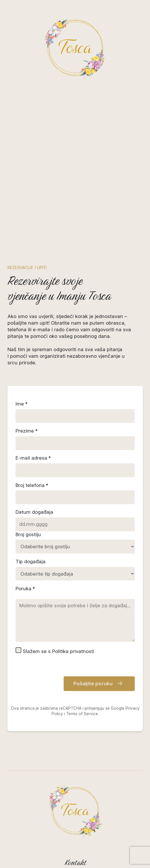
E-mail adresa (31, 458)
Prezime (25, 431)
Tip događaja (31, 561)
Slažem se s (55, 650)
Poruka (23, 588)
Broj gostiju (28, 534)
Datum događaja (34, 512)
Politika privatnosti (73, 651)
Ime (20, 404)
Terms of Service (82, 713)
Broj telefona (30, 485)
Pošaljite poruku (98, 684)
